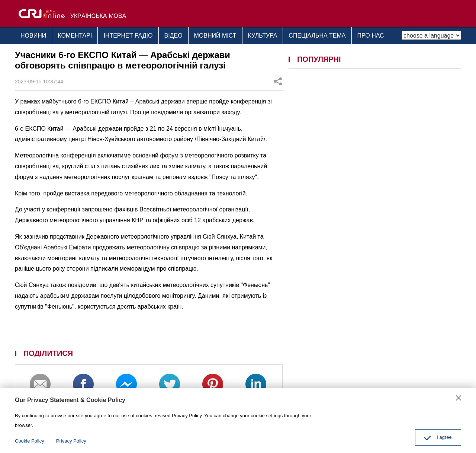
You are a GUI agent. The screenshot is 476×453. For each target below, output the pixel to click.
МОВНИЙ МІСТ (215, 36)
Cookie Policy (30, 441)
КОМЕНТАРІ (75, 36)
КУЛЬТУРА (263, 36)
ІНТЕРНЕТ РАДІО (128, 36)
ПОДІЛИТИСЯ (48, 353)
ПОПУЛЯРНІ (319, 59)
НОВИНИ (33, 36)
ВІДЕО (173, 36)
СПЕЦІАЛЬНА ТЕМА (317, 36)
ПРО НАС (371, 36)
